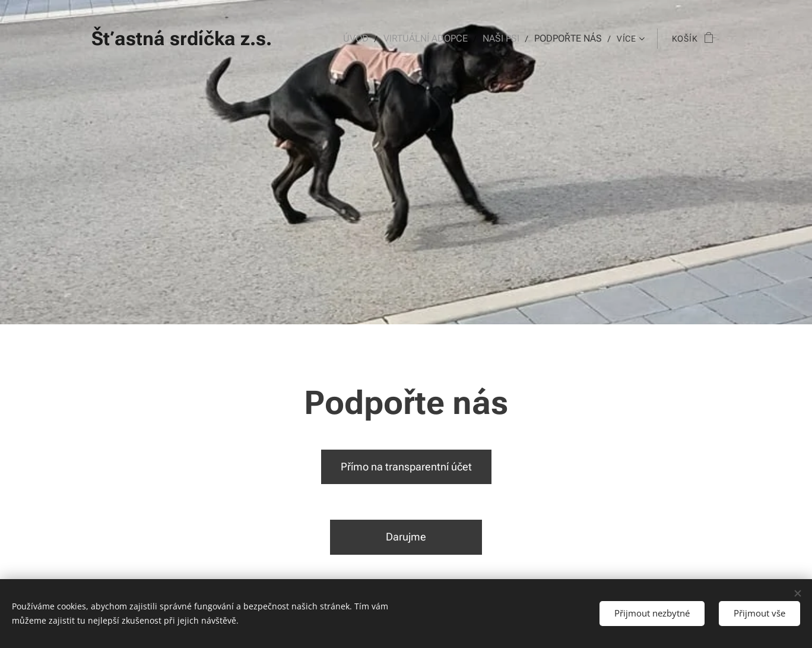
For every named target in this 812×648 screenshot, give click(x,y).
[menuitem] (368, 39)
